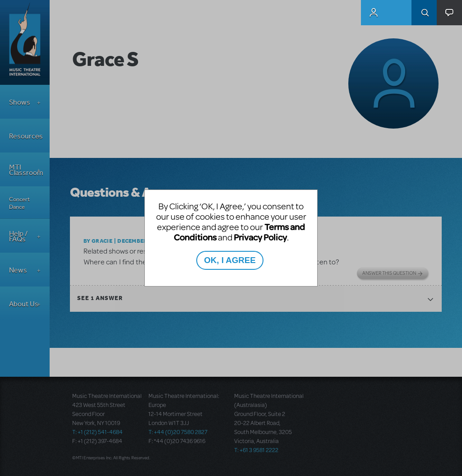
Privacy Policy (260, 237)
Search (424, 13)
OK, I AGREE (230, 260)
